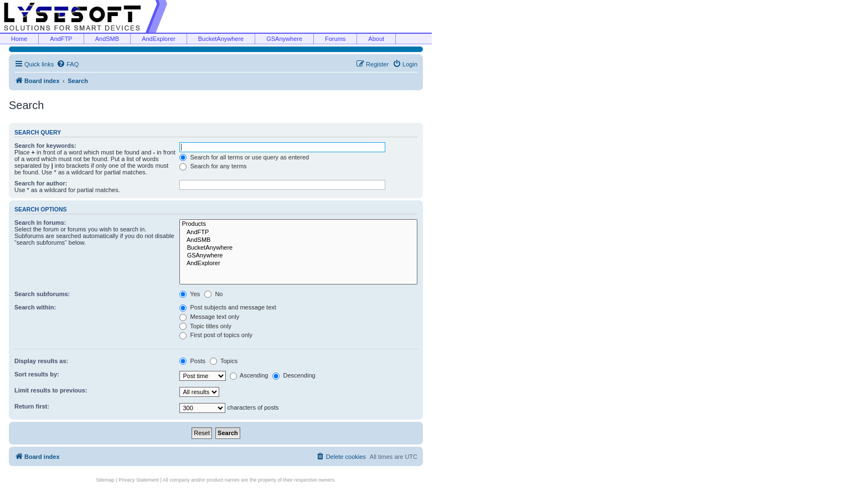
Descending (294, 375)
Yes (190, 294)
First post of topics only (216, 335)
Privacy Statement (139, 480)
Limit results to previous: (51, 390)
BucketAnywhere (221, 39)
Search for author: (41, 183)
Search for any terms (213, 166)
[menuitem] (68, 64)
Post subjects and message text (228, 307)
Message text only (209, 317)
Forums (335, 39)
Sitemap (105, 480)
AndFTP (61, 39)
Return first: (32, 406)
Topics (224, 361)
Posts (192, 361)
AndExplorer (159, 39)
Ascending (249, 375)
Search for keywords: (45, 146)
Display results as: (41, 361)
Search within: (35, 307)
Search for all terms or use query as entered (244, 157)
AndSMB (107, 39)
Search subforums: (42, 294)
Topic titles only (205, 326)
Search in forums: (40, 223)
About (376, 39)
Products (298, 224)
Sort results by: (37, 374)
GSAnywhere (284, 39)
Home (19, 39)
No (213, 294)
